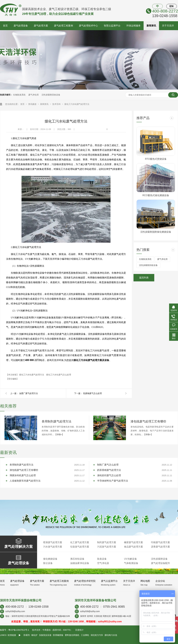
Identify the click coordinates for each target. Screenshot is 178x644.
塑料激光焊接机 (72, 635)
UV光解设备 (130, 559)
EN (171, 6)
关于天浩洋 (168, 26)
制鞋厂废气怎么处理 (108, 465)
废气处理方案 (41, 26)
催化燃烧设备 (50, 559)
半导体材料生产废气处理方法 (113, 481)
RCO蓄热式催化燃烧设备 (156, 195)
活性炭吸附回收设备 (51, 95)
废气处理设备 (21, 26)
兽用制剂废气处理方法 (57, 421)
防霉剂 (27, 635)
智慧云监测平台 (112, 26)
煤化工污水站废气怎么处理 (59, 375)
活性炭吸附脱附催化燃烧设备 (156, 232)
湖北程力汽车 (97, 635)
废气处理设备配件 (160, 563)
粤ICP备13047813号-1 (19, 630)
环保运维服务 (133, 26)
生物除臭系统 (19, 95)
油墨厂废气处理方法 (28, 393)
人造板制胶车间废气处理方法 (25, 481)
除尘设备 (48, 563)
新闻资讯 (151, 26)
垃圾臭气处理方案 (80, 547)
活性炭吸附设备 (159, 559)
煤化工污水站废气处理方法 (77, 104)
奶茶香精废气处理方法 (109, 470)
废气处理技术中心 (88, 26)
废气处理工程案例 (63, 26)
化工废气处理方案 (80, 542)
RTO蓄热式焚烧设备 (156, 159)
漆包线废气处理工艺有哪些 (148, 421)
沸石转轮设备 (77, 559)
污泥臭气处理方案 (107, 547)
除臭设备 (102, 559)
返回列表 (144, 278)
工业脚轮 (85, 635)
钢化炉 (34, 635)
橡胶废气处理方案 (133, 542)
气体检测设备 (131, 563)
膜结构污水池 (111, 635)
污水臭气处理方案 (53, 547)
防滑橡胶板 (58, 635)
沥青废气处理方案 (160, 547)
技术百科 (57, 104)
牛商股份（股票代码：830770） (57, 630)
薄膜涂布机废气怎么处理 (23, 475)
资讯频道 (33, 104)
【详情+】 (59, 434)
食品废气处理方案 (133, 547)
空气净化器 (103, 563)
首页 (5, 26)
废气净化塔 (34, 95)
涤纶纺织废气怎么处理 (109, 475)
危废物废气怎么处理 (92, 393)
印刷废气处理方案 (160, 542)
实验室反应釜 (45, 635)
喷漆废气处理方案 (53, 542)
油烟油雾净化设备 (80, 563)
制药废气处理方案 (107, 542)
